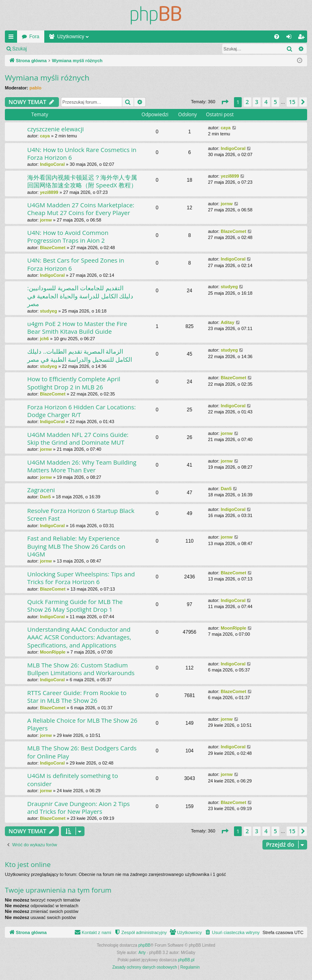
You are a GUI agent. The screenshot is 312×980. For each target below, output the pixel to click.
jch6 (44, 339)
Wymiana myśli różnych (47, 78)
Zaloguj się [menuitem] (291, 38)
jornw (46, 220)
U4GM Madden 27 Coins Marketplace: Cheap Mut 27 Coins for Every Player (81, 209)
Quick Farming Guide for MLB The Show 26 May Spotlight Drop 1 (75, 605)
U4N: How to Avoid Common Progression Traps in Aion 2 (68, 236)
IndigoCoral (52, 164)
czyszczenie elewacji (55, 129)
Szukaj (19, 49)
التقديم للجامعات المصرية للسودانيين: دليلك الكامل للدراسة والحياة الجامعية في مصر (80, 296)
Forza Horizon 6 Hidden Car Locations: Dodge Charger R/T (81, 411)
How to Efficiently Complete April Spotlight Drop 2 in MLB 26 (74, 383)
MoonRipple (53, 652)
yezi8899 (49, 192)
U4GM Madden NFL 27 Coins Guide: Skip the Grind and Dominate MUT (78, 438)
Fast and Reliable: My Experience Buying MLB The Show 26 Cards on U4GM (76, 546)
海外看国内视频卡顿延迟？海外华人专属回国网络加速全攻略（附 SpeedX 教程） (82, 181)
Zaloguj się (50, 49)
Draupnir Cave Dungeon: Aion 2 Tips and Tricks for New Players (78, 807)
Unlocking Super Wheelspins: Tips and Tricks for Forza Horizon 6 (81, 578)
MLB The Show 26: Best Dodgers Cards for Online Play (82, 752)
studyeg (48, 311)
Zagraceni (41, 490)
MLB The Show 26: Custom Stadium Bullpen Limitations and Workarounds (81, 669)
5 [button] (275, 102)
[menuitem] (277, 37)
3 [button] (257, 102)
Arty (142, 953)
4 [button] (266, 102)
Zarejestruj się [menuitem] (303, 38)
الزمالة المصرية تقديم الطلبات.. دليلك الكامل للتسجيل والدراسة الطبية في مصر (80, 355)
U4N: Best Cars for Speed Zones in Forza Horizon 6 (76, 264)
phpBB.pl (186, 960)
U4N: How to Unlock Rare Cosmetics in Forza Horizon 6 (82, 153)
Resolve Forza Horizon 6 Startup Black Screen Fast (81, 514)
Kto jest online (28, 864)
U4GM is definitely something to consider (73, 779)
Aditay (227, 322)
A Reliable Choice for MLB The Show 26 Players (82, 724)
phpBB (145, 945)
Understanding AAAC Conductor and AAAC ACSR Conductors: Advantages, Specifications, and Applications (79, 637)
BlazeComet (53, 248)
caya (45, 136)
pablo (36, 88)
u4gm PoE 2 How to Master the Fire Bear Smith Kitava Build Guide (77, 327)
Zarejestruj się (89, 49)
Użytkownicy (71, 37)
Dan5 (45, 497)
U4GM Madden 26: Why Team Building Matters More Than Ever (82, 466)
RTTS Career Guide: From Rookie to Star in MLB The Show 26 (77, 696)
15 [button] (292, 102)
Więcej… (13, 38)
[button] (225, 102)
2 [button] (247, 102)
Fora (34, 37)
